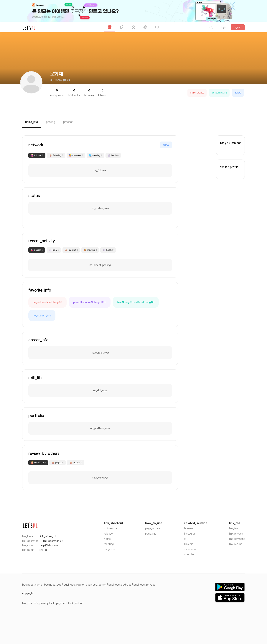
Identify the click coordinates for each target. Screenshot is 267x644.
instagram (190, 534)
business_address (120, 585)
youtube (189, 554)
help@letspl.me (49, 545)
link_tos (234, 528)
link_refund (236, 544)
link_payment (237, 539)
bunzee (189, 528)
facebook (190, 549)
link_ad (43, 550)
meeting (109, 544)
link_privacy (236, 534)
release (108, 534)
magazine (110, 549)
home (107, 539)
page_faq (151, 534)
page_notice (153, 528)
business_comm (96, 585)
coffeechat (111, 528)
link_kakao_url (48, 536)
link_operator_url (53, 541)
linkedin (189, 544)
